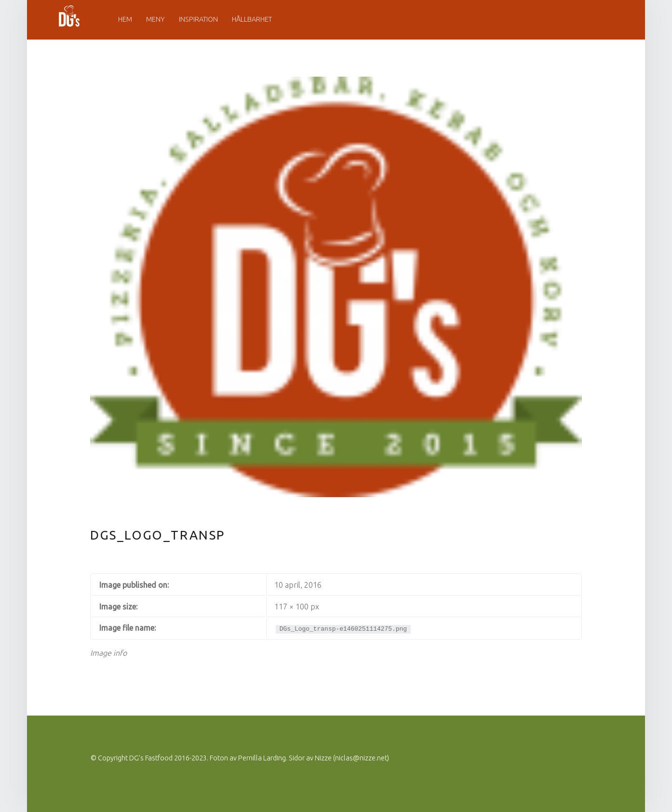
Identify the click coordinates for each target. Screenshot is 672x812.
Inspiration (198, 19)
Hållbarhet (252, 19)
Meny (155, 19)
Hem (125, 19)
